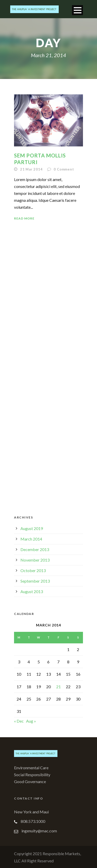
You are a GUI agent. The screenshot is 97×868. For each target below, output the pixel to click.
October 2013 (33, 570)
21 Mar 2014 (31, 169)
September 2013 (35, 581)
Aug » (31, 721)
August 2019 (32, 528)
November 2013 (35, 560)
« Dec (19, 721)
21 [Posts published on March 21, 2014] (58, 687)
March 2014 (31, 539)
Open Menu (77, 10)
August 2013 (32, 591)
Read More (24, 218)
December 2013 (35, 549)
